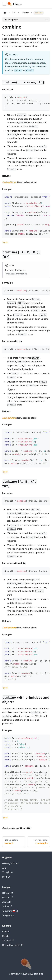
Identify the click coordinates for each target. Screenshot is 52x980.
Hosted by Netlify (13, 945)
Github (6, 932)
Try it (5, 242)
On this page (11, 20)
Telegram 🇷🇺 (10, 911)
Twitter (7, 906)
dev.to (7, 902)
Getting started (10, 863)
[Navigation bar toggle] (4, 4)
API (4, 868)
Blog (6, 877)
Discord (8, 897)
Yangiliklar (8, 872)
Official (7, 893)
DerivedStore (38, 63)
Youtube (8, 941)
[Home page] (5, 13)
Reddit (6, 936)
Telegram (8, 915)
